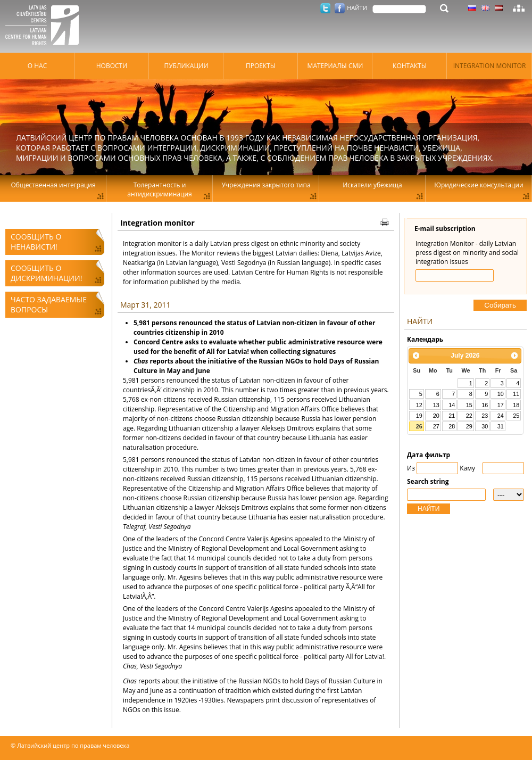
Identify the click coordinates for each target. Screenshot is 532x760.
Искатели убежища (372, 185)
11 (516, 394)
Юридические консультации (479, 185)
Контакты (410, 66)
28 (452, 426)
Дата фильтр (429, 455)
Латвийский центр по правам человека (45, 27)
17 (501, 405)
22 (469, 416)
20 (436, 416)
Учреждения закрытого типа (266, 185)
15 (469, 405)
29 (469, 426)
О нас (37, 66)
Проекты (261, 66)
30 (485, 426)
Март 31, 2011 (145, 305)
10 (501, 394)
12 (419, 405)
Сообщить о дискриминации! (46, 273)
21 (452, 416)
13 (436, 405)
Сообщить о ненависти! (36, 242)
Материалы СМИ (335, 66)
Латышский (499, 8)
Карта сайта (519, 8)
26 (419, 426)
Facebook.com (340, 8)
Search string (428, 481)
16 (485, 405)
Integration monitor (490, 66)
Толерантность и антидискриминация (159, 189)
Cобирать (500, 305)
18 (516, 405)
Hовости (112, 66)
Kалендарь (425, 339)
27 (436, 426)
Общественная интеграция (53, 185)
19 (419, 416)
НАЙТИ (429, 509)
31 (501, 426)
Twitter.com (325, 8)
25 (516, 416)
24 (501, 416)
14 (452, 405)
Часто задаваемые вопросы (49, 304)
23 (485, 416)
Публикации (186, 66)
